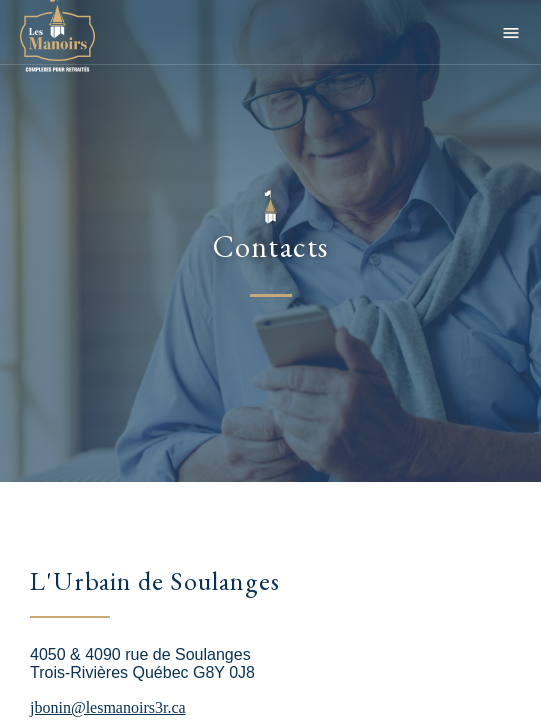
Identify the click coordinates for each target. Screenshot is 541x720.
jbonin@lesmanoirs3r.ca (108, 707)
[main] (270, 360)
